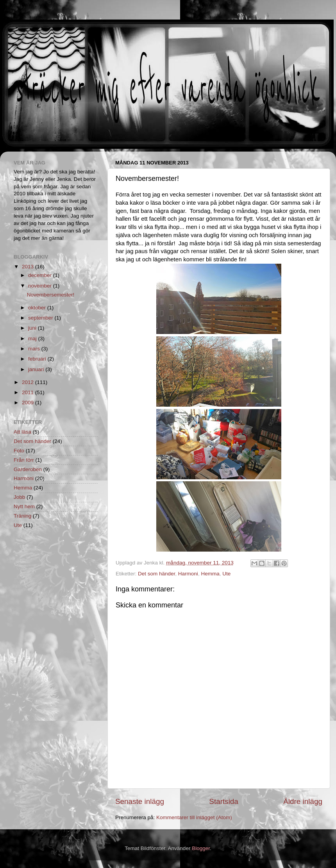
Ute (226, 574)
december (41, 275)
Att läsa (22, 432)
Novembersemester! (51, 295)
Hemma (210, 574)
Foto (19, 451)
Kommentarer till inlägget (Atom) (194, 817)
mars (35, 349)
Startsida (224, 801)
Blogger (201, 848)
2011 (29, 392)
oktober (38, 308)
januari (37, 369)
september (41, 318)
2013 (29, 267)
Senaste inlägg (140, 801)
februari (38, 359)
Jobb (19, 497)
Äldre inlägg (303, 801)
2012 (29, 382)
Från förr (24, 460)
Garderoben (28, 469)
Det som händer (156, 574)
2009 (29, 403)
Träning (22, 516)
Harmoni (188, 574)
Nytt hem (24, 506)
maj (33, 338)
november (41, 286)
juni (33, 328)
